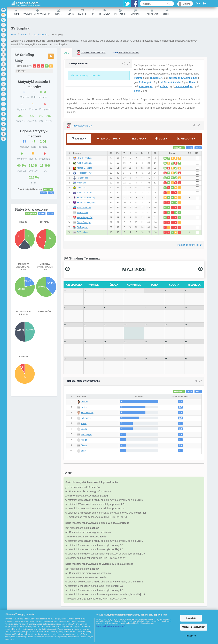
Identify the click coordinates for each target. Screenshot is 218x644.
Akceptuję (191, 618)
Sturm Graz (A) (84, 223)
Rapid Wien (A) (84, 208)
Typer (70, 12)
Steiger (84, 445)
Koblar (164, 86)
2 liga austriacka (40, 35)
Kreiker (84, 407)
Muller (84, 424)
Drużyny (105, 12)
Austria (24, 35)
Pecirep (138, 78)
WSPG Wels (82, 213)
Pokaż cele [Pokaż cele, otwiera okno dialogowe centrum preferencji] (191, 636)
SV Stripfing (82, 232)
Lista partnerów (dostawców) (111, 626)
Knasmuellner (87, 413)
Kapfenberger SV (85, 218)
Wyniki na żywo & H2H (37, 12)
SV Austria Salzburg (86, 198)
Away (51, 193)
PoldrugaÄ (146, 82)
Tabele (82, 12)
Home (16, 12)
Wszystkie (48, 189)
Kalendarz (152, 12)
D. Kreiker (156, 78)
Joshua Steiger (184, 86)
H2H (93, 12)
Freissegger (146, 86)
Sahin (137, 91)
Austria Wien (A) (84, 193)
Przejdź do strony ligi (189, 245)
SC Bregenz (82, 227)
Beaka (193, 82)
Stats (59, 12)
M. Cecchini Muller (171, 82)
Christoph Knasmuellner (183, 78)
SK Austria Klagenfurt (87, 203)
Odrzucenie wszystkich (194, 627)
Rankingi (135, 12)
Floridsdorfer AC (84, 173)
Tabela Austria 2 (82, 126)
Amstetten (81, 183)
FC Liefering (82, 178)
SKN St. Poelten (84, 158)
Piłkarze (120, 12)
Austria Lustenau (84, 163)
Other (167, 12)
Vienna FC (82, 188)
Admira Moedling (84, 168)
